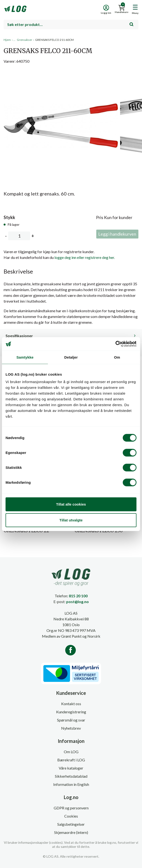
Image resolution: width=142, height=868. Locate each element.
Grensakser (25, 40)
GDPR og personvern (71, 808)
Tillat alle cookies (71, 504)
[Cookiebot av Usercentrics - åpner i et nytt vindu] (115, 344)
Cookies (71, 816)
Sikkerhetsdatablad (71, 776)
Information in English (71, 784)
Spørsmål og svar (71, 720)
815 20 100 (78, 596)
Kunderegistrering (71, 712)
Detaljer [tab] (71, 357)
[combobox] (71, 24)
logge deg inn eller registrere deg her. (85, 257)
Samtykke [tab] (25, 357)
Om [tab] (117, 357)
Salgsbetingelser (71, 824)
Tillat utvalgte (71, 520)
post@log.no (77, 602)
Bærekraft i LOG (71, 760)
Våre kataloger (71, 768)
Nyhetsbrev (71, 728)
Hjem (7, 40)
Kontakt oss (71, 704)
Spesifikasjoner (19, 336)
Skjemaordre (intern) (71, 832)
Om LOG (71, 752)
